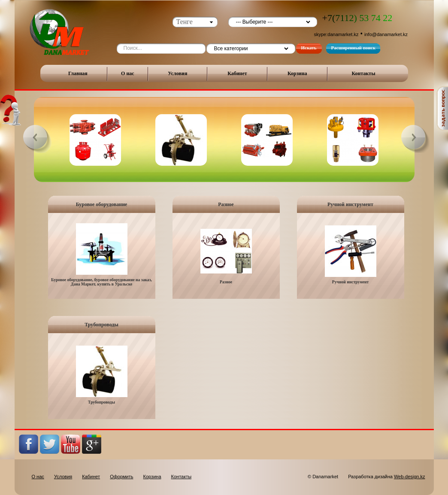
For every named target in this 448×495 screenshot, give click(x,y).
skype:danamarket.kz (336, 34)
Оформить (121, 477)
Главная (78, 73)
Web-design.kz (410, 477)
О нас (128, 73)
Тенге (185, 22)
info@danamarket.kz (386, 34)
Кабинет (237, 73)
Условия (177, 73)
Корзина (297, 73)
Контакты (363, 73)
